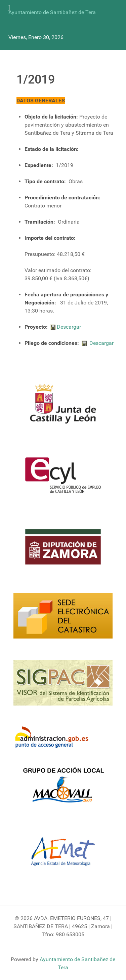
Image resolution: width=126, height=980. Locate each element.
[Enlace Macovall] (63, 789)
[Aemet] (63, 856)
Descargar (66, 327)
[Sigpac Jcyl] (63, 687)
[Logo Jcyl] (63, 408)
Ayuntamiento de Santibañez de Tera (52, 12)
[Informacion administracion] (54, 738)
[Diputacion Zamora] (63, 551)
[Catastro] (63, 620)
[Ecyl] (63, 479)
